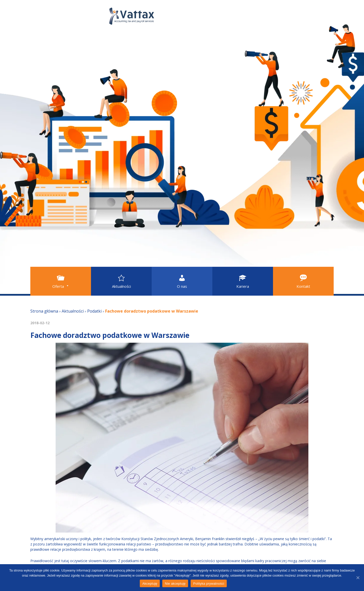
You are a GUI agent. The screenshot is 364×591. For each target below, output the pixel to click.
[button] (61, 281)
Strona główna (44, 311)
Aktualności (73, 311)
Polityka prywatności (209, 584)
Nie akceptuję (175, 584)
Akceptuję (150, 584)
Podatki (94, 311)
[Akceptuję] (358, 578)
